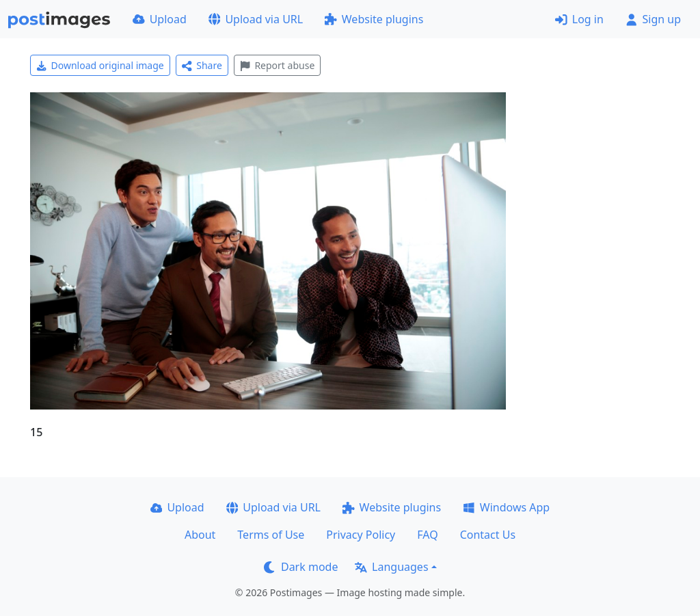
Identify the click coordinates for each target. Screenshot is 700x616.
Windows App (506, 507)
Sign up (653, 19)
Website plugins (374, 19)
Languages (391, 567)
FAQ (427, 535)
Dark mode (301, 567)
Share (202, 65)
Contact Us (488, 535)
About (200, 535)
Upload (160, 19)
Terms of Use (271, 535)
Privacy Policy (361, 535)
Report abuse (277, 65)
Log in (579, 19)
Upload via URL (256, 19)
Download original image (100, 65)
